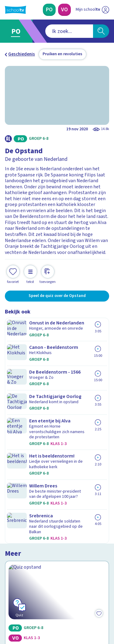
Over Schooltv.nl (25, 489)
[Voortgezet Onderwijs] (64, 10)
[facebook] (8, 602)
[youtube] (48, 602)
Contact (15, 473)
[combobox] (49, 31)
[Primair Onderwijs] (49, 10)
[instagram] (21, 602)
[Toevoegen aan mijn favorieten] (13, 268)
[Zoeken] (101, 31)
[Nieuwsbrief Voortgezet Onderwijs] (57, 560)
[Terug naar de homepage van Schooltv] (16, 10)
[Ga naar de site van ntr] (86, 615)
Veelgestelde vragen (29, 481)
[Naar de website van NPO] (105, 10)
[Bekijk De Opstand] (57, 352)
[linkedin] (35, 602)
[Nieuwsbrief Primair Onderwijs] (57, 543)
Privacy (14, 497)
